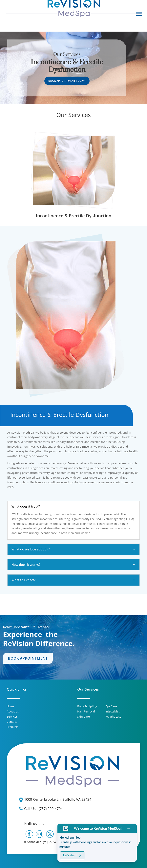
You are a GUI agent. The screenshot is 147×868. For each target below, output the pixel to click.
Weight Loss (113, 717)
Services (12, 717)
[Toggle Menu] (139, 14)
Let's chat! (72, 855)
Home (11, 706)
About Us (13, 711)
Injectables (113, 711)
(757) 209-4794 (51, 809)
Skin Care (84, 717)
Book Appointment (28, 658)
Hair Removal (86, 711)
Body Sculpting (87, 706)
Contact (12, 722)
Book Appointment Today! (67, 81)
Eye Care (111, 706)
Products (13, 727)
